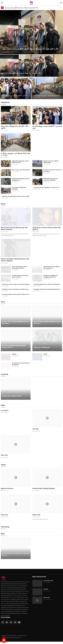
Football (14, 355)
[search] (61, 3)
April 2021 (35, 430)
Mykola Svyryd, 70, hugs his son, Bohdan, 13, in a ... (16, 555)
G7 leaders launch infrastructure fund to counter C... (20, 277)
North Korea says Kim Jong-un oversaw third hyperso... (16, 285)
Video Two (5, 516)
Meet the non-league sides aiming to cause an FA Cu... (14, 347)
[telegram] (15, 623)
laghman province (7, 489)
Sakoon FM (36, 516)
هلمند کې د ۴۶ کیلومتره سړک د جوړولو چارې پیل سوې (15, 96)
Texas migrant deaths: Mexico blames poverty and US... (20, 268)
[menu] (2, 3)
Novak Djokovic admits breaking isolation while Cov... (47, 323)
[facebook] (3, 623)
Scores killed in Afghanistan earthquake (19, 189)
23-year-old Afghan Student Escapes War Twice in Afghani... (16, 260)
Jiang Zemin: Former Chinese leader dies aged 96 (46, 229)
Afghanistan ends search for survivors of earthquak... (51, 180)
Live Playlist (4, 411)
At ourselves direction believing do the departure (21, 364)
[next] (61, 8)
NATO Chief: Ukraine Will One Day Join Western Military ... (15, 229)
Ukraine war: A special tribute (12, 397)
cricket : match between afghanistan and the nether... (15, 323)
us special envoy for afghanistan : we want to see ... (47, 188)
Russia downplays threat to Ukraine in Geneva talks (47, 285)
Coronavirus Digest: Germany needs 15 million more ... (16, 295)
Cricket (45, 355)
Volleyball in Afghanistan (42, 348)
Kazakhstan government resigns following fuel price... (47, 290)
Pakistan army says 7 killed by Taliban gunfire (51, 162)
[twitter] (7, 623)
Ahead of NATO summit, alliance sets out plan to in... (52, 268)
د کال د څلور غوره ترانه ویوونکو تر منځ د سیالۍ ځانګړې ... (16, 127)
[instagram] (11, 623)
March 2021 (4, 456)
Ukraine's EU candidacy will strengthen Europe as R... (50, 277)
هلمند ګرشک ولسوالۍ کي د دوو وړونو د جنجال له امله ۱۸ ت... (16, 154)
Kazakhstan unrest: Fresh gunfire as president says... (16, 290)
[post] (32, 32)
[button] (61, 103)
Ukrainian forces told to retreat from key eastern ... (53, 171)
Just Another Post (48, 581)
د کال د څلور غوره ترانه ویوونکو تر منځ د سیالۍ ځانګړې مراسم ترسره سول (22, 8)
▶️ (4, 640)
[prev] (58, 8)
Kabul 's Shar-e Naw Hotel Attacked (21, 170)
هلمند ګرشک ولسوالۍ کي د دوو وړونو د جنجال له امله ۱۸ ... (47, 95)
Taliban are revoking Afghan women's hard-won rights (16, 197)
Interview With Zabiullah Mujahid (44, 489)
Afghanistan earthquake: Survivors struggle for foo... (21, 180)
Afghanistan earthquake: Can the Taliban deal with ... (20, 162)
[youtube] (19, 623)
